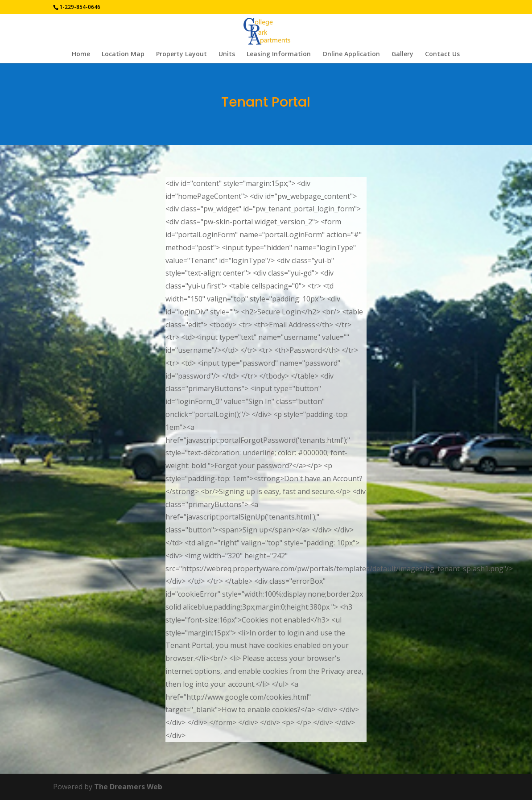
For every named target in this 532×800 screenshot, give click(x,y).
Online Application (351, 54)
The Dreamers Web (128, 787)
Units (227, 54)
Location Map (123, 54)
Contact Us (442, 54)
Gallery (402, 54)
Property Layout (181, 54)
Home (81, 54)
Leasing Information (279, 54)
